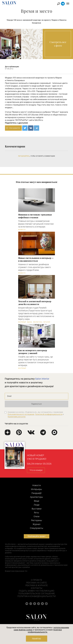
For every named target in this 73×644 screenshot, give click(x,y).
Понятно (36, 639)
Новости (36, 485)
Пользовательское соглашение (37, 594)
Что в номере (36, 470)
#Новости (22, 230)
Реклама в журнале (37, 585)
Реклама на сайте (36, 583)
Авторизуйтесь (24, 156)
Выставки (37, 509)
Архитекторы (36, 497)
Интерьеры (36, 489)
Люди (37, 505)
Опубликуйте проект (37, 536)
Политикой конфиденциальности (49, 414)
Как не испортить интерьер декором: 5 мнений (33, 352)
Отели (36, 516)
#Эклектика (38, 322)
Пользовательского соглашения (21, 414)
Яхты (36, 513)
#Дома (30, 322)
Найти (59, 4)
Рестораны (37, 520)
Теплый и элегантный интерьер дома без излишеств (35, 303)
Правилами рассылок (17, 417)
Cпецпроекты (37, 528)
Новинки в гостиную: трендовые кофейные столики (35, 216)
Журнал (36, 524)
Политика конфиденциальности (36, 596)
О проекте (36, 580)
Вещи (37, 501)
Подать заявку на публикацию (36, 591)
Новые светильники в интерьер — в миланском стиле (36, 259)
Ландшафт (37, 493)
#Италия (47, 322)
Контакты (37, 588)
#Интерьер (22, 322)
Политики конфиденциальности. (45, 631)
